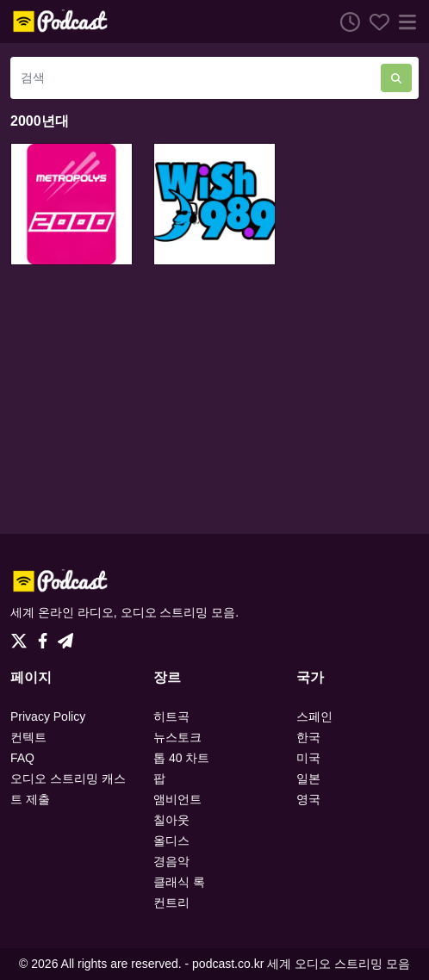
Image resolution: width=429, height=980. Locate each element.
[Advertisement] (214, 400)
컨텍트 (28, 737)
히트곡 (171, 716)
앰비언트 (177, 799)
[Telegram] (65, 636)
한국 (308, 737)
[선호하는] (375, 22)
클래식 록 (179, 882)
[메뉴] (404, 22)
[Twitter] (22, 636)
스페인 (314, 716)
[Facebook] (46, 636)
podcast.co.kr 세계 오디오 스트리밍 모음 (301, 964)
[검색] (196, 78)
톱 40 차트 (181, 758)
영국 (308, 799)
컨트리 (171, 902)
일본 (308, 778)
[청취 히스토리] (345, 22)
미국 (308, 758)
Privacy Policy (48, 716)
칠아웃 (171, 820)
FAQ (22, 758)
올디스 (171, 840)
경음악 (171, 861)
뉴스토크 (177, 737)
